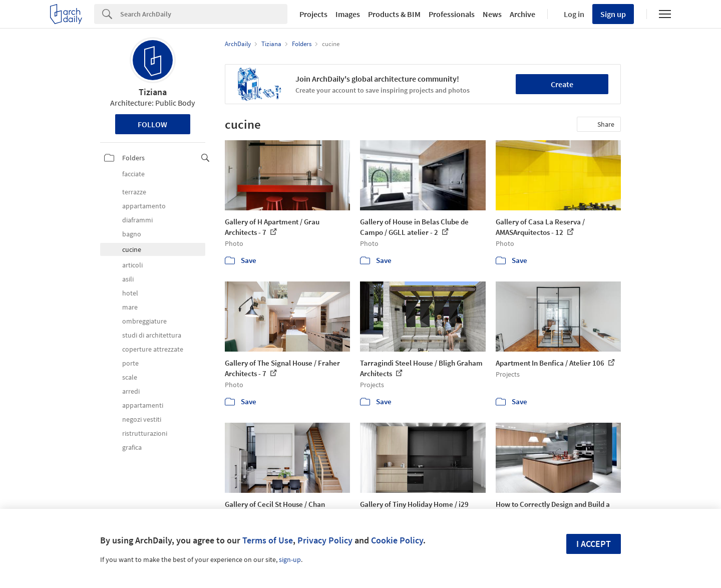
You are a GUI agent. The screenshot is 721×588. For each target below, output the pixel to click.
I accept (594, 544)
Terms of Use (268, 540)
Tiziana (153, 92)
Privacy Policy (325, 540)
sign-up (290, 559)
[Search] (204, 14)
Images (348, 14)
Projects (313, 14)
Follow (152, 124)
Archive (522, 14)
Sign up (613, 14)
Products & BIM (394, 14)
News (492, 14)
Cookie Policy (397, 540)
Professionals (452, 14)
